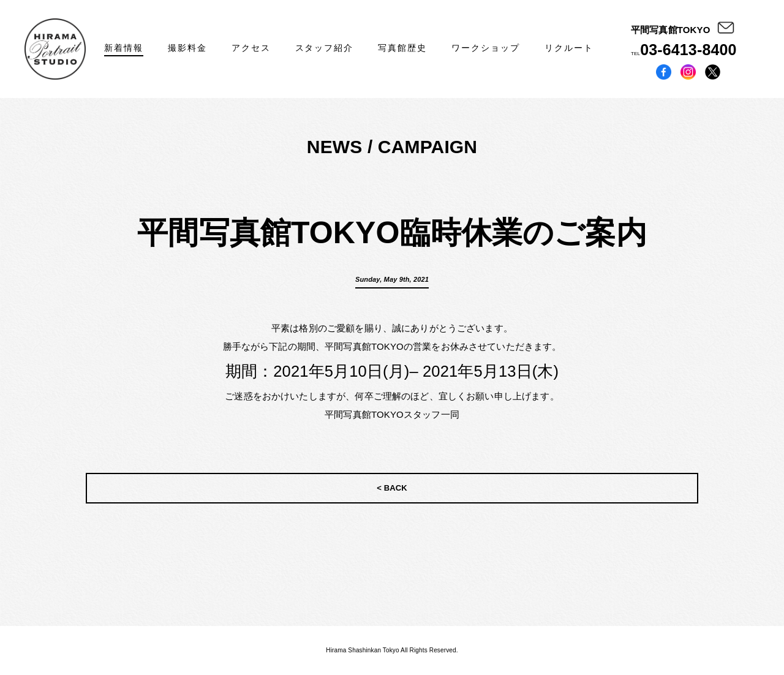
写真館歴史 (402, 48)
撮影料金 (187, 48)
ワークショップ (486, 48)
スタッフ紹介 (325, 48)
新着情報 (124, 48)
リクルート (569, 48)
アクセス (251, 48)
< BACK (392, 488)
